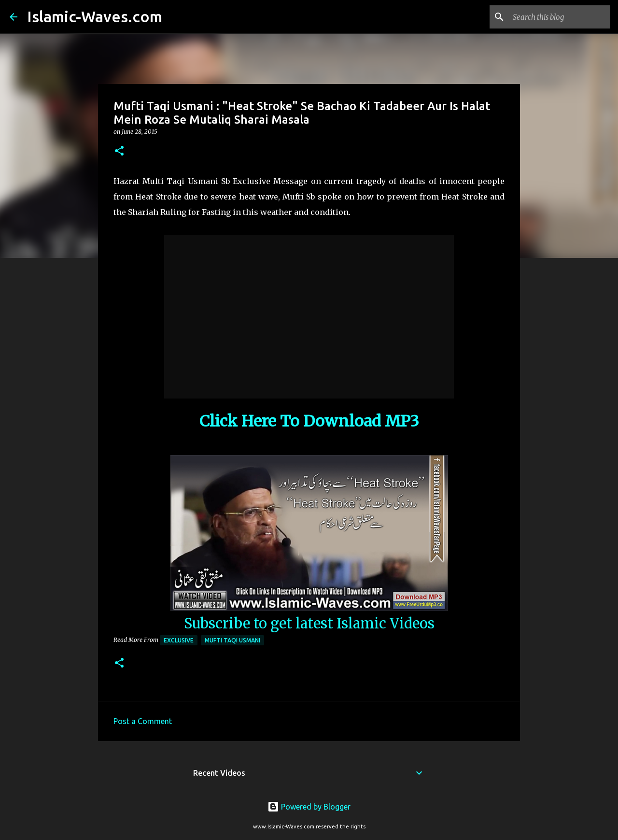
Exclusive (179, 640)
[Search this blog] (560, 17)
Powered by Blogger (309, 807)
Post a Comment (143, 721)
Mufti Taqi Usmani (232, 640)
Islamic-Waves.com (95, 16)
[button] (119, 151)
